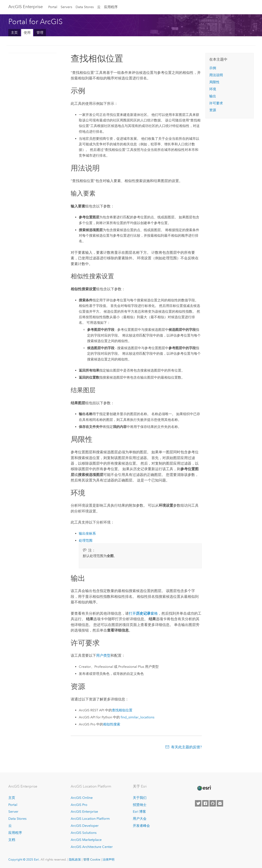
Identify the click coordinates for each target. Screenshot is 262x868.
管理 (40, 33)
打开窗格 (143, 613)
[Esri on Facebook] (205, 803)
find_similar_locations (138, 717)
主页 (14, 33)
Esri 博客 (139, 812)
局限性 (214, 82)
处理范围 (86, 540)
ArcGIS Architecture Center (92, 847)
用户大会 (140, 819)
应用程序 (111, 7)
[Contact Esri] (220, 803)
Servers (66, 7)
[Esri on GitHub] (213, 803)
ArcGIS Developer (85, 826)
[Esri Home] (204, 788)
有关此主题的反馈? (186, 747)
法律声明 (108, 859)
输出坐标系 (87, 533)
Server (13, 812)
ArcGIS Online (82, 798)
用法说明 (216, 75)
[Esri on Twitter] (198, 803)
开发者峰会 (141, 826)
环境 (213, 89)
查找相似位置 (122, 710)
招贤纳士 (140, 805)
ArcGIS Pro (79, 805)
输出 (213, 96)
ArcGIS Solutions (84, 833)
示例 (213, 68)
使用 (27, 33)
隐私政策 (75, 859)
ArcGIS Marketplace (86, 840)
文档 (12, 840)
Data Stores (85, 7)
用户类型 (103, 655)
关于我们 (140, 798)
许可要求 (216, 103)
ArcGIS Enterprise (26, 7)
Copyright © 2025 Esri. (24, 859)
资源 (213, 110)
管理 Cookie (92, 859)
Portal (53, 7)
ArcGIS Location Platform (90, 819)
